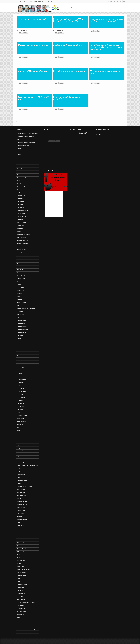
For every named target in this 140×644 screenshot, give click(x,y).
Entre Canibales (21, 270)
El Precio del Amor (22, 249)
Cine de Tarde (20, 202)
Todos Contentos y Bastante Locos (26, 602)
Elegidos (19, 258)
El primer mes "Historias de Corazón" (67, 98)
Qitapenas (20, 516)
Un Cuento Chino (21, 611)
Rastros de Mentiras (22, 519)
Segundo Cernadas (22, 549)
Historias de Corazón (22, 329)
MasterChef (20, 439)
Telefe (18, 582)
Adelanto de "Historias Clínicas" (69, 45)
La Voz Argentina (21, 392)
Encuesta (19, 264)
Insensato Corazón (22, 344)
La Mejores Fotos (21, 377)
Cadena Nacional (21, 178)
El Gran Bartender (22, 237)
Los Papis (20, 412)
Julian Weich (20, 350)
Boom (18, 175)
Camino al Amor (21, 181)
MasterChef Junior (22, 442)
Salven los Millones (22, 543)
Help (18, 317)
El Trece (19, 255)
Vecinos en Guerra (22, 620)
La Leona (19, 374)
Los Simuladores (21, 421)
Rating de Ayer (21, 525)
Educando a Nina (21, 222)
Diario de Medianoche (22, 211)
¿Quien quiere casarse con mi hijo (26, 136)
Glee (18, 305)
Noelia (19, 478)
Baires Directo (21, 172)
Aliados (19, 148)
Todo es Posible (21, 596)
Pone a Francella (21, 507)
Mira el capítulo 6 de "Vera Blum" (69, 71)
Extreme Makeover (22, 279)
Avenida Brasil (21, 169)
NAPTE (19, 472)
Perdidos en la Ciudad (23, 501)
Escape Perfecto (21, 276)
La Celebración (21, 362)
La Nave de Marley (22, 380)
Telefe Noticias (21, 587)
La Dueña (19, 365)
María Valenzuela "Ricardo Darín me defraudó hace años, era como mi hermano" (105, 47)
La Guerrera (20, 371)
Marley (19, 430)
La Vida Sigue (20, 389)
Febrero (19, 285)
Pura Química (20, 513)
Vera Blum (20, 623)
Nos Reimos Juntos (22, 481)
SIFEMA (19, 564)
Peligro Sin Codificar (22, 495)
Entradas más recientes (22, 122)
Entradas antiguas (121, 122)
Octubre (19, 484)
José (18, 347)
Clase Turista (20, 208)
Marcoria (19, 427)
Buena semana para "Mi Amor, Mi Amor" (33, 98)
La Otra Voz (20, 383)
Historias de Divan (22, 332)
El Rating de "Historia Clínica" (32, 19)
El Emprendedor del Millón (24, 234)
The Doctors (20, 590)
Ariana (19, 166)
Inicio (72, 122)
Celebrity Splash (21, 196)
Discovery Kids (21, 213)
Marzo (19, 436)
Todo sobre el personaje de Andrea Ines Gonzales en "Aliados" (106, 20)
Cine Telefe (20, 205)
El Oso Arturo (20, 246)
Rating (19, 522)
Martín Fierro (20, 433)
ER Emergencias (21, 273)
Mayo (18, 445)
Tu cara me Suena (22, 608)
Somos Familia (21, 567)
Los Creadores (21, 403)
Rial (18, 534)
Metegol (19, 448)
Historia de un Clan (22, 326)
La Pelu (19, 359)
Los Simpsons (21, 418)
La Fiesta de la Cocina (23, 368)
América (19, 154)
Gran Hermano (21, 314)
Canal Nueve (20, 184)
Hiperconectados (21, 320)
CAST (18, 193)
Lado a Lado (20, 395)
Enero (18, 267)
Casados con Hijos (22, 187)
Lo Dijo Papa (20, 400)
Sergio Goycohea (21, 558)
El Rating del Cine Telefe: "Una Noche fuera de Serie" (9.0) (68, 20)
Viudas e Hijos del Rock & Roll (25, 626)
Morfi (18, 469)
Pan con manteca (21, 490)
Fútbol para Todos (22, 303)
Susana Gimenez (21, 573)
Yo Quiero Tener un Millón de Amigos (26, 629)
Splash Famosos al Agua (23, 570)
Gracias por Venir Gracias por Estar (26, 308)
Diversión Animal (21, 216)
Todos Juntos (20, 605)
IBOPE (19, 341)
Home (67, 7)
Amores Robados (21, 160)
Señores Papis (21, 552)
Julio (18, 353)
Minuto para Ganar (22, 463)
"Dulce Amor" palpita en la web (33, 45)
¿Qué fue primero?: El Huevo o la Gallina (27, 133)
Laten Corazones (21, 398)
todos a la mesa (21, 599)
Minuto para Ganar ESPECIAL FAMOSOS (27, 466)
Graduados (20, 311)
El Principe (20, 252)
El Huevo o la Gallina (22, 243)
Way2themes (82, 641)
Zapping (19, 632)
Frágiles (19, 297)
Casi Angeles (20, 190)
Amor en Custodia (22, 157)
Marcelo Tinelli (21, 424)
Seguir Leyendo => (22, 30)
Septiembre (20, 555)
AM (18, 151)
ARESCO (19, 163)
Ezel (18, 282)
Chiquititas (20, 199)
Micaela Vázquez (21, 460)
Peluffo (19, 498)
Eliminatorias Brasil (22, 261)
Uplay (18, 617)
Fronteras (19, 300)
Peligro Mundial (21, 493)
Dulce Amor (20, 219)
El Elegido (20, 231)
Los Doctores (20, 406)
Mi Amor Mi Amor (21, 451)
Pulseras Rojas (21, 510)
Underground (20, 614)
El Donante (20, 228)
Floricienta (20, 294)
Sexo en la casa (21, 561)
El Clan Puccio (21, 225)
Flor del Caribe (21, 291)
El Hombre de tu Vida (22, 240)
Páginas (73, 7)
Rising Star (20, 537)
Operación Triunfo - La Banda (24, 487)
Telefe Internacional (22, 585)
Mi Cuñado (20, 454)
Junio (18, 356)
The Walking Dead (22, 593)
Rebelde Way (20, 528)
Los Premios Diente (22, 415)
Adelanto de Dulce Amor (23, 145)
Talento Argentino (21, 576)
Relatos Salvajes (21, 531)
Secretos (19, 546)
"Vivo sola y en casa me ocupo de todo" (105, 72)
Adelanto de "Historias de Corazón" (26, 142)
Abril (18, 139)
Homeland (20, 338)
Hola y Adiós (20, 335)
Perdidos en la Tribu (22, 504)
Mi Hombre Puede (21, 457)
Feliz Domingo (21, 288)
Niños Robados (21, 475)
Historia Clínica (21, 323)
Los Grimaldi (20, 409)
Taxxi (18, 579)
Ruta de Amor (20, 540)
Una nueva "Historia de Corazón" (33, 71)
